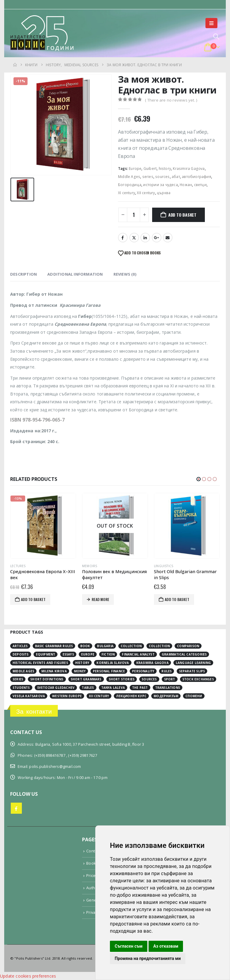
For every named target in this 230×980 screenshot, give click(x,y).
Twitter (134, 238)
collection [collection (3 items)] (131, 646)
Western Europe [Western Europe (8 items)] (67, 696)
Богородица (130, 185)
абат (176, 177)
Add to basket (182, 215)
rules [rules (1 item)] (167, 671)
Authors (94, 888)
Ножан (186, 185)
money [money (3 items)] (80, 671)
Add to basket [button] (50, 599)
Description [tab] (24, 274)
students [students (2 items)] (21, 688)
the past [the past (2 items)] (140, 688)
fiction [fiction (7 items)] (108, 654)
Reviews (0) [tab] (125, 274)
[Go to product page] (60, 526)
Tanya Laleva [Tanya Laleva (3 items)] (113, 688)
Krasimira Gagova (189, 169)
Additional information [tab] (75, 274)
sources (162, 177)
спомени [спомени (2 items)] (194, 696)
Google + (157, 238)
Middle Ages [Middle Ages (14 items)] (23, 671)
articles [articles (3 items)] (20, 646)
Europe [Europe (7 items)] (88, 654)
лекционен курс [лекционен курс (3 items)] (131, 696)
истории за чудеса (160, 185)
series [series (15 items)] (18, 679)
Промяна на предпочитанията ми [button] (148, 958)
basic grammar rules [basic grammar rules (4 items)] (54, 646)
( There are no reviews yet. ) (171, 100)
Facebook (123, 238)
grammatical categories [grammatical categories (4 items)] (184, 654)
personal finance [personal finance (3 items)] (109, 671)
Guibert (150, 169)
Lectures (35, 566)
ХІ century (127, 193)
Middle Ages (129, 177)
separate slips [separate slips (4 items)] (192, 671)
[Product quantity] (134, 215)
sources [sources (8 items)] (149, 679)
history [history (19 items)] (82, 663)
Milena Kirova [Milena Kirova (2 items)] (54, 671)
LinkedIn (145, 238)
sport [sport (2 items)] (170, 679)
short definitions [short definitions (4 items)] (47, 679)
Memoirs (106, 566)
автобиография (196, 177)
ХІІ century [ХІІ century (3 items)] (99, 696)
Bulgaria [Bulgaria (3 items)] (105, 646)
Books (92, 863)
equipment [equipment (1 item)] (46, 654)
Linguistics (180, 566)
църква (164, 193)
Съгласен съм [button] (129, 946)
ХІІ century (146, 193)
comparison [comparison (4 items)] (188, 646)
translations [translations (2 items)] (168, 688)
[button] (211, 23)
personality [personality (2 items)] (143, 671)
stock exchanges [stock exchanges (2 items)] (198, 679)
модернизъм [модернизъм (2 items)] (166, 696)
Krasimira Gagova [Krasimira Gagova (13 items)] (152, 663)
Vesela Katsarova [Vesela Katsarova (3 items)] (29, 696)
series (148, 177)
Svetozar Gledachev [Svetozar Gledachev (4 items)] (56, 688)
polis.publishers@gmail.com (55, 767)
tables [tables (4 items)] (88, 688)
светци (200, 185)
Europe (135, 169)
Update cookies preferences (28, 976)
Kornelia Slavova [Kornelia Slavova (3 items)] (113, 663)
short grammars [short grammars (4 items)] (86, 679)
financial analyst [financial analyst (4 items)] (138, 654)
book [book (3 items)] (85, 646)
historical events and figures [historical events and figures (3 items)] (40, 663)
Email (168, 238)
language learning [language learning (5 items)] (193, 663)
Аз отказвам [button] (166, 946)
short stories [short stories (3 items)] (122, 679)
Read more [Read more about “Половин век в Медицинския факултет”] (117, 599)
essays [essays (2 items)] (68, 654)
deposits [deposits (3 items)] (21, 654)
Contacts (94, 851)
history (165, 169)
